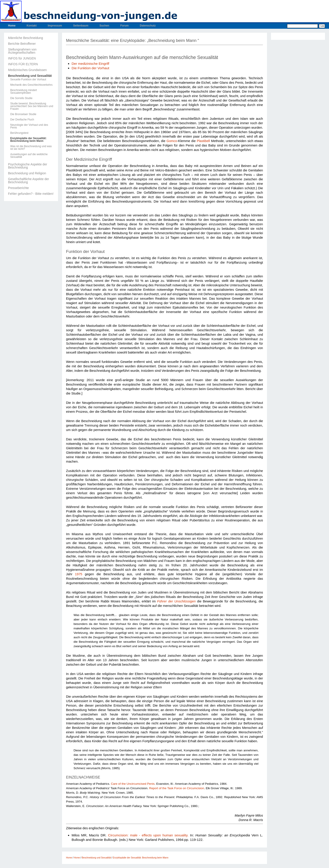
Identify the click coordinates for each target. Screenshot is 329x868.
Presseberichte (18, 188)
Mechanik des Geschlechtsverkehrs (31, 85)
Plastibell (203, 141)
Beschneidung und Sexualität (30, 76)
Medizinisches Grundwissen (27, 70)
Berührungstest (19, 133)
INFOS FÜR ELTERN (23, 64)
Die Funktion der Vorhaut (90, 68)
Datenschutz (148, 26)
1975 (79, 574)
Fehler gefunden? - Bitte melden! (31, 194)
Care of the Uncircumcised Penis (133, 784)
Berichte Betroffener (22, 44)
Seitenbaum (81, 26)
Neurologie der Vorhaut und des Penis (29, 126)
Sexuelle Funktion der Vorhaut (28, 79)
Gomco (172, 141)
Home (12, 26)
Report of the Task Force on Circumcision (177, 788)
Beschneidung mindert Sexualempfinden (24, 91)
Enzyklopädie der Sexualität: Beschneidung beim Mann (28, 140)
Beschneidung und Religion (27, 173)
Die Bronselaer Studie (23, 114)
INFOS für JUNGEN (22, 58)
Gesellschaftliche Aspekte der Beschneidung (29, 181)
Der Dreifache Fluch (22, 120)
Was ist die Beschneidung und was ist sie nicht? (31, 148)
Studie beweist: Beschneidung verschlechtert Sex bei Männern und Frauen (32, 106)
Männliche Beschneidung (25, 38)
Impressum (55, 26)
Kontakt (32, 26)
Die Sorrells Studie (21, 98)
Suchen (104, 26)
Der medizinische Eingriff (90, 64)
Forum (124, 26)
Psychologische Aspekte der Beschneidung (28, 166)
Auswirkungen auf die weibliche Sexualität (29, 156)
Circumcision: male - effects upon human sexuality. (147, 835)
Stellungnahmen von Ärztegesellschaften (22, 51)
